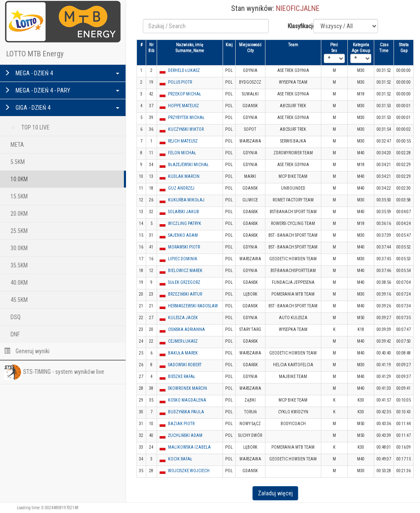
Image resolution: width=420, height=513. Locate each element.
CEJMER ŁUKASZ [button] (183, 341)
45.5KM (19, 300)
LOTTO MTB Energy (35, 54)
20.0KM (19, 214)
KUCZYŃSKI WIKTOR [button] (186, 129)
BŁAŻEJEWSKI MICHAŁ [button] (188, 165)
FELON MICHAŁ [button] (182, 153)
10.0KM (19, 179)
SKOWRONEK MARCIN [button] (188, 388)
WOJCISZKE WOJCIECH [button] (189, 471)
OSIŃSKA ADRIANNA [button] (186, 329)
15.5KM (19, 196)
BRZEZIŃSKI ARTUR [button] (185, 294)
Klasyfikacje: (297, 26)
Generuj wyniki (27, 351)
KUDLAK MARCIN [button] (184, 176)
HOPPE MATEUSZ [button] (184, 106)
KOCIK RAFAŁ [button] (180, 459)
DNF (15, 334)
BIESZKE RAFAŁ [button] (182, 377)
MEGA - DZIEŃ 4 (62, 73)
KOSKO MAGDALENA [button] (187, 400)
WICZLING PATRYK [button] (185, 223)
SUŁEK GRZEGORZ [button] (184, 282)
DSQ (16, 317)
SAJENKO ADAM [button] (183, 235)
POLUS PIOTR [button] (180, 82)
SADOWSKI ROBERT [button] (185, 365)
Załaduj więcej (275, 493)
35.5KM (19, 265)
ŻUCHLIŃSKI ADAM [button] (185, 435)
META (17, 145)
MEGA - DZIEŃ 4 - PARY (62, 90)
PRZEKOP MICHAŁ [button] (185, 94)
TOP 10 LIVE (30, 126)
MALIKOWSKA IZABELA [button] (189, 447)
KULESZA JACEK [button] (183, 318)
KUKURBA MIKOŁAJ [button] (186, 200)
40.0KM (19, 283)
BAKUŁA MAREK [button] (183, 353)
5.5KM (18, 162)
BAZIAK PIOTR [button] (181, 424)
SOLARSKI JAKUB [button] (184, 212)
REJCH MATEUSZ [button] (183, 141)
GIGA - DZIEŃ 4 (62, 108)
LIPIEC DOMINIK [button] (183, 259)
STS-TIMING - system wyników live (54, 372)
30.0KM (19, 248)
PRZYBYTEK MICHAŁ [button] (186, 118)
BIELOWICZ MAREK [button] (185, 271)
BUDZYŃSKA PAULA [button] (186, 412)
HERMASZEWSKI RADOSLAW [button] (193, 306)
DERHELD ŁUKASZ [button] (184, 70)
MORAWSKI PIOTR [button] (184, 247)
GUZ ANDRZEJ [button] (181, 188)
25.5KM (19, 231)
